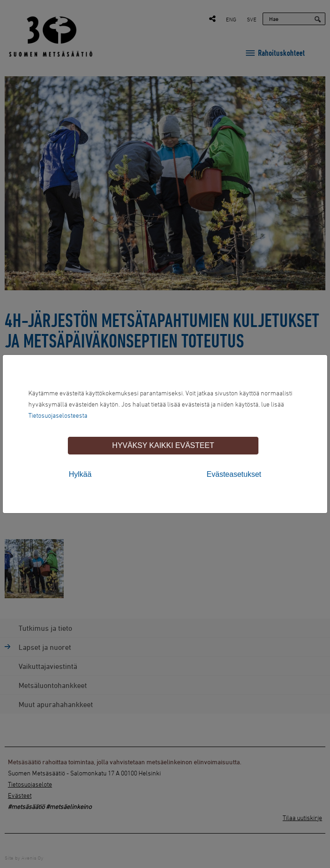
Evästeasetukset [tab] (234, 474)
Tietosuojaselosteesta (58, 415)
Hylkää (80, 474)
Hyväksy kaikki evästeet (163, 445)
